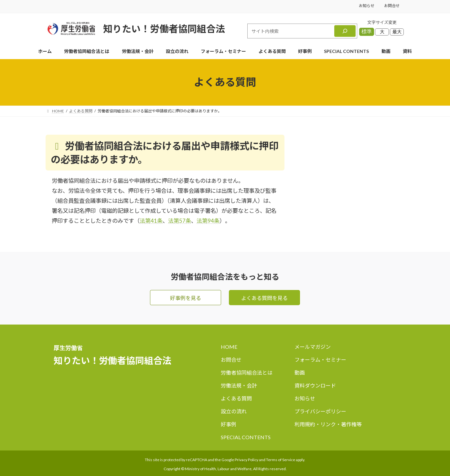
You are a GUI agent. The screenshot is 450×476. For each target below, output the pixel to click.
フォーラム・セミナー (320, 360)
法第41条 (151, 221)
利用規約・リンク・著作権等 (328, 424)
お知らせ (367, 6)
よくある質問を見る (264, 298)
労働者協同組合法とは (247, 373)
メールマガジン (313, 347)
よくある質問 (236, 399)
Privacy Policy (246, 460)
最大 (397, 32)
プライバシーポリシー (320, 412)
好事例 (229, 424)
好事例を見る (186, 298)
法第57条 (180, 221)
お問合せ (392, 6)
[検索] (345, 31)
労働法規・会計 (239, 386)
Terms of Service (281, 460)
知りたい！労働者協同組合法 (164, 29)
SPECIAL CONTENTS (246, 437)
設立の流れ (234, 412)
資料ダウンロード (315, 386)
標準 (367, 31)
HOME (229, 347)
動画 (300, 373)
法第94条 (208, 221)
